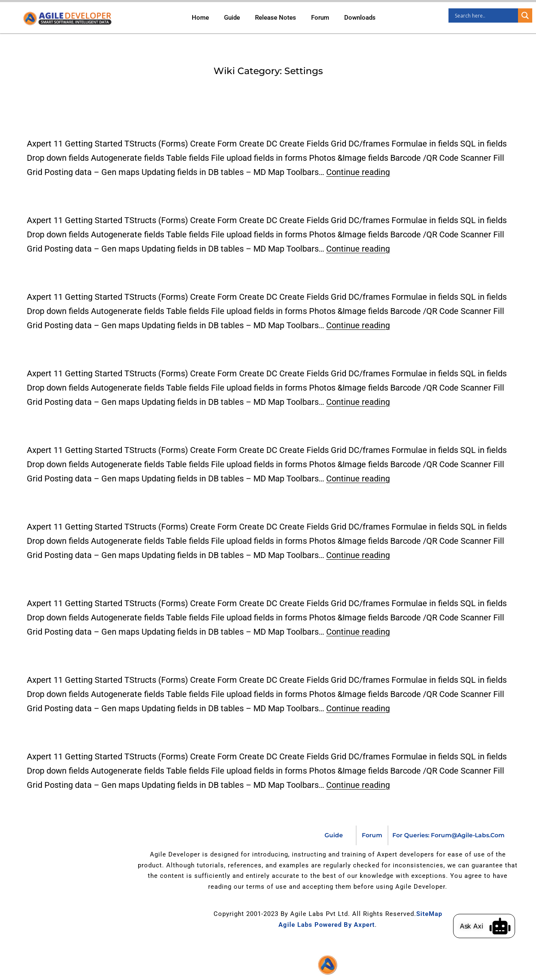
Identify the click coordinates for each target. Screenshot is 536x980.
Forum (320, 18)
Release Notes (276, 18)
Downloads (360, 18)
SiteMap (429, 914)
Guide (232, 18)
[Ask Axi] (510, 926)
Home (200, 18)
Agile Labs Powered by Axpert (327, 925)
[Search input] (485, 15)
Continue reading (358, 172)
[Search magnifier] (525, 15)
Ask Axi (481, 926)
